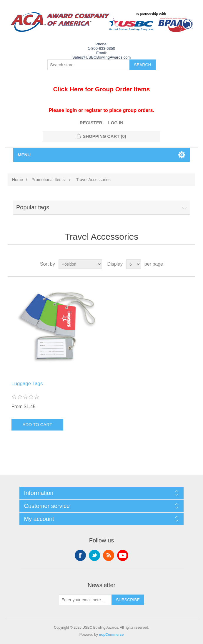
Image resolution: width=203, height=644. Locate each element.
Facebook (80, 555)
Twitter (94, 555)
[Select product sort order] (80, 264)
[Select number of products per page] (134, 264)
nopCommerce (111, 635)
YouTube (123, 555)
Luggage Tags (27, 384)
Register (91, 123)
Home (18, 180)
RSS (109, 555)
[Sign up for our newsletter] (85, 600)
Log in (116, 123)
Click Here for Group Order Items (101, 89)
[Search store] (89, 65)
